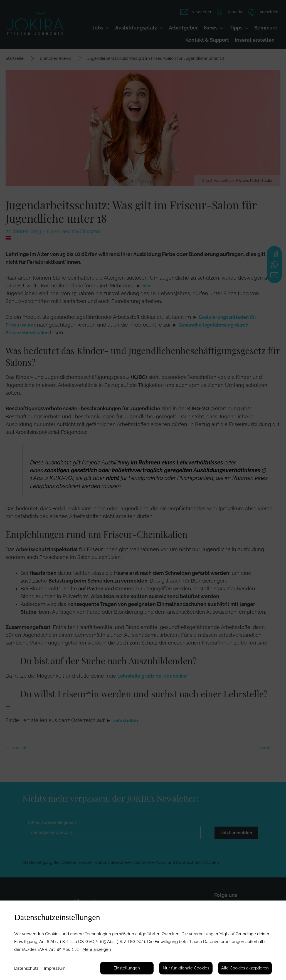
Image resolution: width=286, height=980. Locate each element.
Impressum (55, 968)
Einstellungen (127, 968)
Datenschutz (26, 968)
